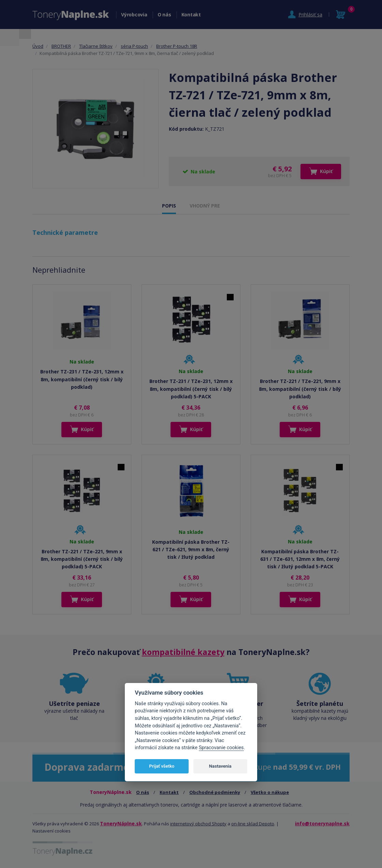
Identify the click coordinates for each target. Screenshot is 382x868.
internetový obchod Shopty (198, 824)
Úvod (38, 46)
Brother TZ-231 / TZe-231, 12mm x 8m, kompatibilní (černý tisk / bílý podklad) (82, 379)
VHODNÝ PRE (205, 206)
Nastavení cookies (52, 831)
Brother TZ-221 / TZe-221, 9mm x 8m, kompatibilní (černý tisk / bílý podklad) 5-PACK (82, 559)
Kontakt (191, 15)
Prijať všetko (162, 766)
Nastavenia (220, 766)
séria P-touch (134, 46)
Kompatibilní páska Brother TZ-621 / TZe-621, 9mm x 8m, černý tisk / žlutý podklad (191, 550)
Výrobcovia (134, 15)
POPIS (169, 206)
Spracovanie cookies (221, 748)
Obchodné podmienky (215, 792)
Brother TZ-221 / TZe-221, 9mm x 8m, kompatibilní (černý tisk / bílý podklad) (300, 389)
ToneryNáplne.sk (121, 823)
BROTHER (61, 46)
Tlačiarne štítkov (96, 46)
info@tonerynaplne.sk (322, 823)
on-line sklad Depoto (253, 824)
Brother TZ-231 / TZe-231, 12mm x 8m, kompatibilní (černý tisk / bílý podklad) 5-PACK (191, 389)
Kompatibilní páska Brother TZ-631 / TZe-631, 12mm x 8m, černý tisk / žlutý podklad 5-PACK (300, 559)
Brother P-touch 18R (177, 46)
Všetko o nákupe (270, 792)
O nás (164, 15)
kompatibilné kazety (183, 652)
